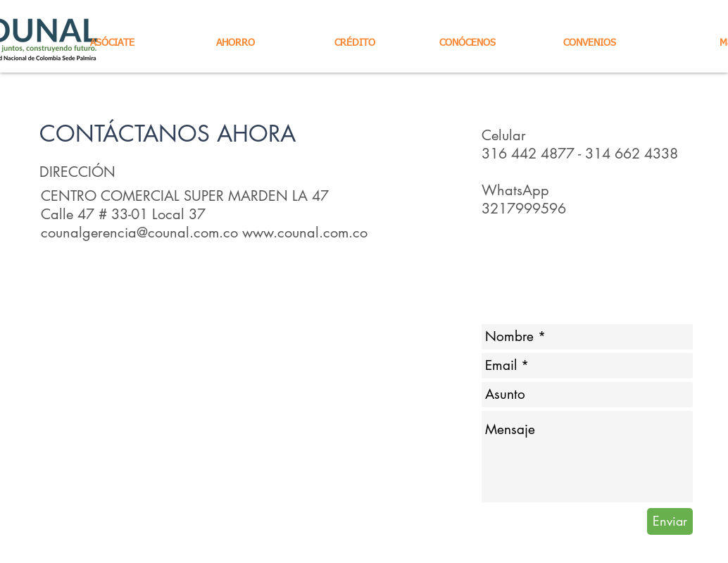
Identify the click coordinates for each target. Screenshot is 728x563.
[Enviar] (670, 521)
